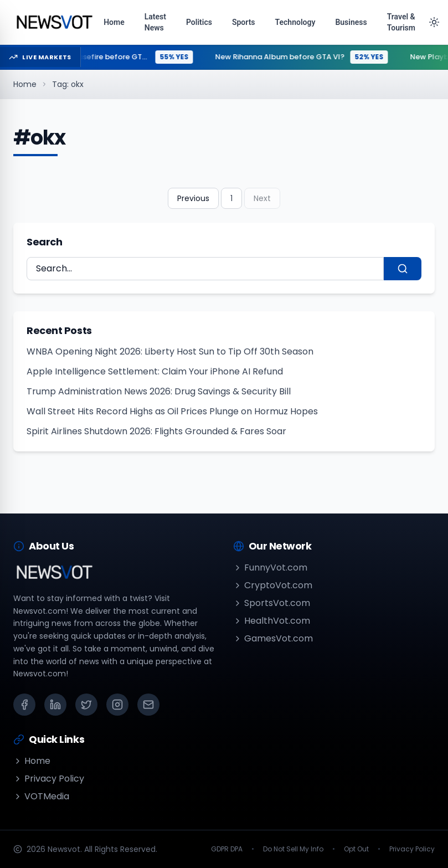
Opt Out (356, 849)
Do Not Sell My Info (293, 849)
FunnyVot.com (270, 567)
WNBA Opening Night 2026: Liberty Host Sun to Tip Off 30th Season (170, 351)
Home (25, 84)
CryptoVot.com (273, 585)
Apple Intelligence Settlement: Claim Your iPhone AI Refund (155, 371)
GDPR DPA (227, 849)
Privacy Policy (49, 779)
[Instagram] (117, 705)
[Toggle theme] (434, 22)
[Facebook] (24, 705)
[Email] (148, 705)
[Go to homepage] (54, 22)
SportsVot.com (272, 603)
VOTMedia (41, 796)
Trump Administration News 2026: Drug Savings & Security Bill (159, 391)
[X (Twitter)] (86, 705)
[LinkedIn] (55, 705)
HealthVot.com (272, 621)
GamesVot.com (273, 638)
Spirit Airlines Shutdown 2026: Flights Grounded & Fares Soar (156, 431)
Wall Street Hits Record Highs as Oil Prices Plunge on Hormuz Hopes (172, 411)
